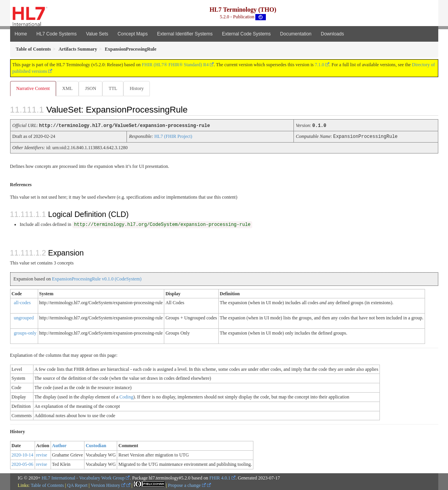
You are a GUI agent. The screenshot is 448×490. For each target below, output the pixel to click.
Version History (108, 485)
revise (42, 455)
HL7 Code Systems (57, 34)
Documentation (296, 34)
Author (59, 445)
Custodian (96, 445)
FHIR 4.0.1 (220, 478)
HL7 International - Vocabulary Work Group (83, 478)
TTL (115, 88)
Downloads (332, 34)
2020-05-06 (23, 464)
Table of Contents (47, 485)
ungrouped (24, 317)
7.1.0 (320, 65)
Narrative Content (33, 88)
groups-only (25, 333)
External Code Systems (246, 34)
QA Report (77, 485)
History (140, 88)
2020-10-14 (23, 455)
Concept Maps (133, 34)
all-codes (22, 302)
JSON (92, 88)
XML (68, 88)
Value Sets (97, 34)
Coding (126, 397)
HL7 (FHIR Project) (173, 136)
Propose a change (187, 485)
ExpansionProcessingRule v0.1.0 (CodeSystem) (97, 278)
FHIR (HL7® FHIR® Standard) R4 (175, 65)
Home (21, 34)
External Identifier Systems (185, 34)
